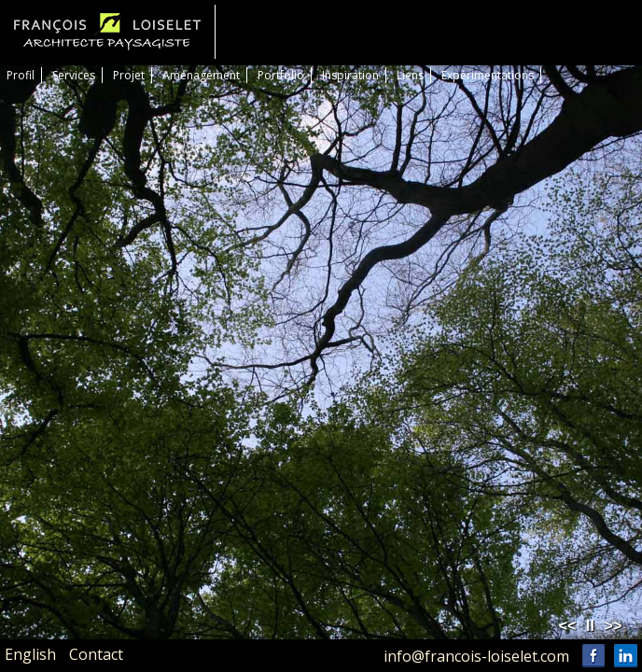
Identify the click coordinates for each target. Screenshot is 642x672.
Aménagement (201, 75)
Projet (129, 75)
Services (74, 75)
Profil (21, 75)
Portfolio (281, 75)
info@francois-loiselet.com (476, 656)
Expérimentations (488, 75)
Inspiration (350, 75)
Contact (96, 654)
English (30, 654)
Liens (410, 75)
